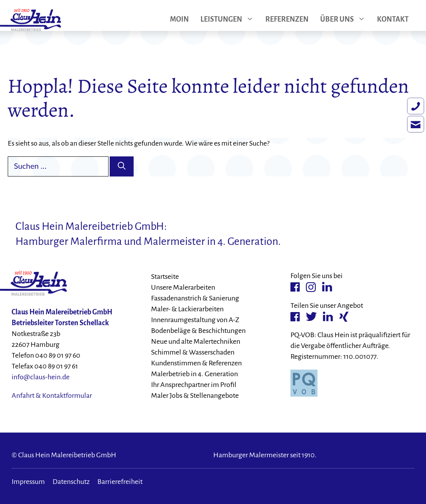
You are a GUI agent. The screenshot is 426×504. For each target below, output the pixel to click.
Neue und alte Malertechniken (196, 341)
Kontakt (393, 20)
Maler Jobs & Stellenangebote (195, 395)
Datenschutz (71, 482)
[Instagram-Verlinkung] (311, 287)
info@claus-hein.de (41, 377)
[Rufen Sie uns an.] (411, 112)
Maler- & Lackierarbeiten (187, 309)
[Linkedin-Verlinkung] (327, 287)
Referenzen (287, 20)
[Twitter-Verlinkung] (311, 317)
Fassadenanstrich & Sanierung (195, 298)
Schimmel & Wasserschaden (193, 352)
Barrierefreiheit (120, 482)
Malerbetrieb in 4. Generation (194, 374)
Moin (179, 20)
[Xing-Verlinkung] (344, 316)
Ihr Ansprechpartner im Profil (194, 385)
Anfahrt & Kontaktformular (52, 395)
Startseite (165, 277)
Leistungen (230, 20)
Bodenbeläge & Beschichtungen (198, 331)
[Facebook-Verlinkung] (295, 287)
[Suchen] (122, 166)
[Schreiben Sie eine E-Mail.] (411, 136)
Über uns (346, 20)
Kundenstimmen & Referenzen (196, 363)
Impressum (28, 482)
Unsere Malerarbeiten (183, 287)
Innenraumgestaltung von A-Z (195, 320)
